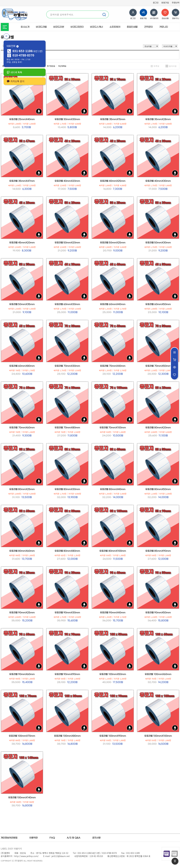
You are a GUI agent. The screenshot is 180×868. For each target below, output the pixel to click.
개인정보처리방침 (9, 838)
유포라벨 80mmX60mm (22, 551)
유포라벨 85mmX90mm (158, 551)
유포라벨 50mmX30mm (158, 243)
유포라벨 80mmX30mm (67, 489)
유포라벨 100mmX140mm (22, 798)
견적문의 (148, 27)
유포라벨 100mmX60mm (158, 674)
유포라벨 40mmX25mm (113, 181)
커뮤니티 (164, 27)
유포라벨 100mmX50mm (113, 674)
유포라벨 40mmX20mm (67, 181)
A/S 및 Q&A (74, 838)
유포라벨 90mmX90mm (67, 674)
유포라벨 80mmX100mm (113, 551)
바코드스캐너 (96, 27)
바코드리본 (59, 27)
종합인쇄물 (132, 27)
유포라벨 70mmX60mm (22, 428)
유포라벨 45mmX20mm (22, 243)
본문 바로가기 (0, 0)
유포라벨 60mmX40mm (113, 304)
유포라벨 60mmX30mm (67, 304)
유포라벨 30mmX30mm (67, 119)
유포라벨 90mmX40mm (113, 613)
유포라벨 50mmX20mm (67, 243)
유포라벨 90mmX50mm (158, 613)
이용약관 (33, 838)
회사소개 (25, 27)
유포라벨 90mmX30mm (67, 613)
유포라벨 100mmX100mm (158, 736)
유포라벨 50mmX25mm (113, 243)
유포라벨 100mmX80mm (67, 736)
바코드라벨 (41, 27)
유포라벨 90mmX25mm (22, 613)
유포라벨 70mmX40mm (113, 366)
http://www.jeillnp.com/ (26, 856)
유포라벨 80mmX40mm (113, 489)
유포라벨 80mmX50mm (158, 489)
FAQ (52, 838)
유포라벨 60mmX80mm (22, 366)
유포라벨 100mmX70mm (22, 736)
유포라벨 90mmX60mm (22, 674)
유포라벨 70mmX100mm (113, 428)
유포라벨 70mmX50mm (158, 366)
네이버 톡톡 (14, 72)
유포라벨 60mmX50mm (158, 304)
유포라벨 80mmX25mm (22, 489)
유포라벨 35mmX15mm (113, 119)
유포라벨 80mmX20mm (158, 428)
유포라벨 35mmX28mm (158, 119)
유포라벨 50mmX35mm (22, 304)
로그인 (156, 3)
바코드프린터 (77, 27)
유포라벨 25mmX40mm (22, 119)
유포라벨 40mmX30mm (158, 181)
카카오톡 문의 (15, 81)
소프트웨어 (115, 27)
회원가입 (165, 3)
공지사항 (96, 838)
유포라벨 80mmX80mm (67, 551)
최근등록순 (62, 66)
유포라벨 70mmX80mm (67, 428)
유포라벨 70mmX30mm (67, 366)
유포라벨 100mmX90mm (113, 736)
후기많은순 (51, 66)
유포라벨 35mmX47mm (22, 181)
